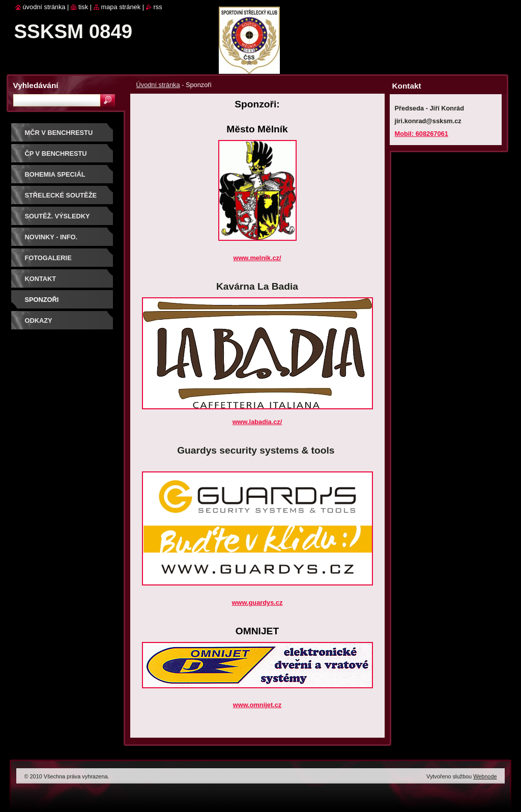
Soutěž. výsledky (57, 216)
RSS (158, 7)
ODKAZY (39, 320)
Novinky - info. (51, 237)
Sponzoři (42, 300)
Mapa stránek (121, 7)
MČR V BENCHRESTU (59, 133)
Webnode (485, 776)
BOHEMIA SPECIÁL (55, 174)
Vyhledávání (36, 85)
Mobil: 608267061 (422, 134)
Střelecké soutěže (61, 195)
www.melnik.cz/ (257, 258)
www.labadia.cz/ (257, 422)
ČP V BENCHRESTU (56, 153)
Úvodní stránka (158, 85)
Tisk (83, 7)
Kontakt (41, 279)
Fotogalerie (48, 258)
